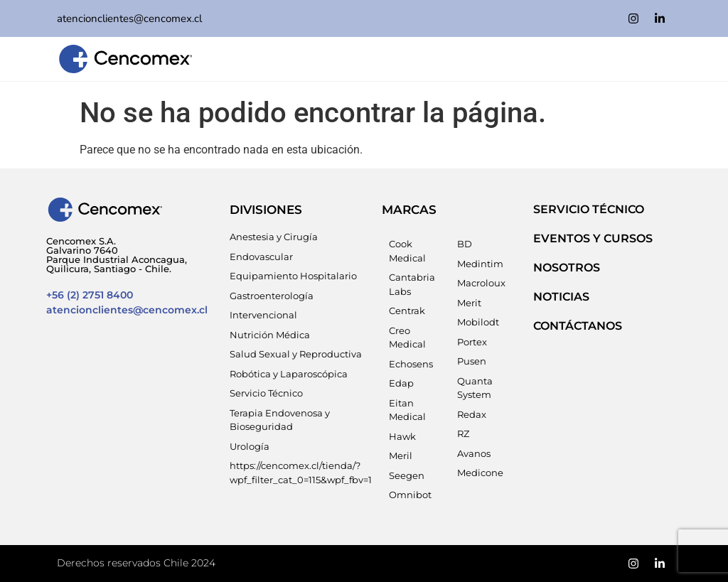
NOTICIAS (561, 297)
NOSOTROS (567, 268)
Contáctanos (578, 326)
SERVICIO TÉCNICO (589, 209)
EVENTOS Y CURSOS (593, 238)
